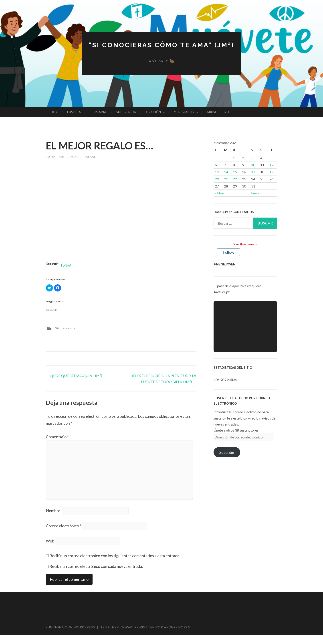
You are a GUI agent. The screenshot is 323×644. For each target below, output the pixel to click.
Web (50, 543)
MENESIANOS (184, 112)
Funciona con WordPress (70, 629)
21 (226, 179)
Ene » (255, 193)
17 (253, 172)
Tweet (66, 265)
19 (271, 172)
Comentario (57, 437)
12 (271, 165)
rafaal (91, 157)
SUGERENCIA (126, 112)
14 (226, 172)
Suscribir (227, 452)
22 (235, 179)
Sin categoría (66, 328)
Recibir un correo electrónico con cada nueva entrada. (96, 568)
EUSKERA (74, 112)
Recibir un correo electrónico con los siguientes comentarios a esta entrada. (115, 557)
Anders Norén (177, 629)
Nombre (54, 512)
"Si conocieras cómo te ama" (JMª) (161, 45)
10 (253, 165)
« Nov (219, 193)
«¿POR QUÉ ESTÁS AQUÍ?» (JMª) (74, 375)
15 (235, 172)
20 (217, 179)
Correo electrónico (64, 528)
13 (217, 172)
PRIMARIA (99, 112)
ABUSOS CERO (218, 112)
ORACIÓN (153, 112)
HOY (54, 112)
